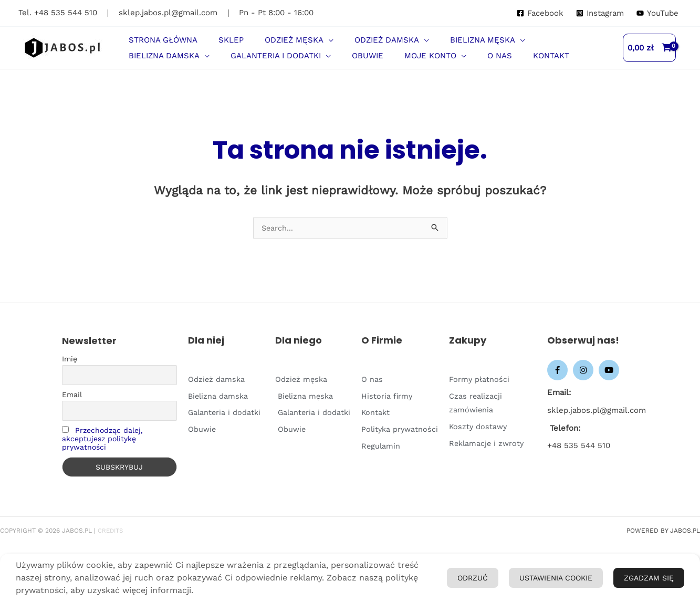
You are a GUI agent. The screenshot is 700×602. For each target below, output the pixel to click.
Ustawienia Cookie (624, 549)
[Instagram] (600, 13)
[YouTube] (657, 13)
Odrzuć (558, 581)
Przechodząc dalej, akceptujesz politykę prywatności (103, 461)
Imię (70, 381)
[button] (273, 45)
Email (72, 417)
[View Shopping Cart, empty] (650, 59)
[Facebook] (540, 13)
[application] (302, 45)
